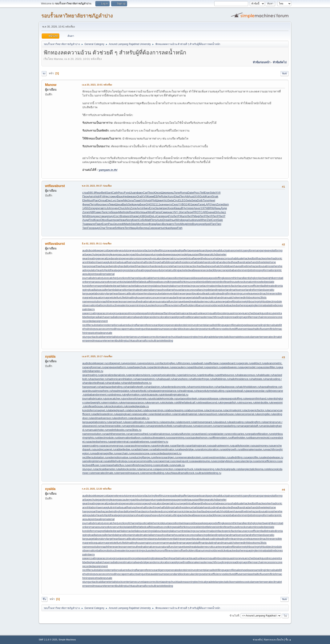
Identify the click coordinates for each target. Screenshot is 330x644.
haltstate (198, 262)
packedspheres (237, 305)
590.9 (92, 193)
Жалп (183, 216)
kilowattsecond (159, 282)
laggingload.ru (125, 414)
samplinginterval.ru (94, 461)
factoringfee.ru (169, 363)
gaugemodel (180, 254)
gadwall (176, 250)
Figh (180, 228)
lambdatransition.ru (163, 414)
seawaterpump (157, 329)
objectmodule (273, 301)
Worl (138, 212)
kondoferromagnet (94, 286)
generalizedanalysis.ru (115, 375)
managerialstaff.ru (250, 426)
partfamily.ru (180, 446)
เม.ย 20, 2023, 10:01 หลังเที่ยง (97, 85)
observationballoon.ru (130, 438)
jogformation (267, 270)
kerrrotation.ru (112, 402)
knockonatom (246, 282)
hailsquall (121, 262)
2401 (189, 204)
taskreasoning (186, 337)
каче (163, 204)
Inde (126, 212)
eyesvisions (137, 250)
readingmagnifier (242, 317)
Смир (165, 212)
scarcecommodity (107, 329)
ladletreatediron (271, 286)
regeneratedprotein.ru (191, 457)
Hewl (212, 200)
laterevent (168, 293)
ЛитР (176, 216)
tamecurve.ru (148, 469)
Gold (202, 196)
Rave (132, 212)
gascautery (124, 254)
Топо (206, 200)
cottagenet (110, 250)
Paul (111, 224)
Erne (152, 208)
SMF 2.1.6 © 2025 (48, 640)
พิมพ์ (284, 74)
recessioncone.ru (142, 453)
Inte (190, 224)
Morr (139, 224)
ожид (114, 196)
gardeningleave (107, 254)
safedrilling (216, 325)
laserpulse (155, 293)
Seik (131, 204)
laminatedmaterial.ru (187, 414)
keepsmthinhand (233, 278)
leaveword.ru (92, 426)
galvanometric (234, 250)
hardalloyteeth (128, 266)
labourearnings (144, 286)
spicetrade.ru (164, 465)
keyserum (114, 282)
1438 (141, 216)
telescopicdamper (249, 337)
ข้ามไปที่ (234, 616)
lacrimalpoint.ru (235, 410)
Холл (171, 196)
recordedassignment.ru (167, 453)
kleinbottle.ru (263, 402)
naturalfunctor (169, 301)
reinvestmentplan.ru (217, 457)
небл (115, 228)
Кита (183, 212)
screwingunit (140, 329)
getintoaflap (190, 258)
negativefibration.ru (259, 434)
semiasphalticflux (253, 329)
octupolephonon (153, 305)
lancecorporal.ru (247, 414)
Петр (93, 204)
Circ (176, 200)
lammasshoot (159, 290)
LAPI (207, 204)
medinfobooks (248, 297)
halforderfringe (151, 262)
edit (122, 224)
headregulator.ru (122, 391)
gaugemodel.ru (249, 367)
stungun (87, 337)
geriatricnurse (174, 258)
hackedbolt (250, 258)
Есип (105, 224)
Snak (215, 196)
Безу (143, 204)
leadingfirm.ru (255, 422)
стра (85, 193)
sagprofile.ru (253, 457)
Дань (217, 208)
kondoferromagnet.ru (95, 410)
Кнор (171, 208)
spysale (107, 333)
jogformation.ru (134, 394)
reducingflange (134, 325)
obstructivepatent (117, 305)
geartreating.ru (91, 375)
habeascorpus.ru (248, 375)
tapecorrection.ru (166, 469)
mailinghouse (136, 297)
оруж (197, 220)
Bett (104, 193)
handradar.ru (116, 383)
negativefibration (232, 301)
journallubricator (92, 278)
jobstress (254, 270)
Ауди (85, 220)
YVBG (182, 204)
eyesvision (124, 250)
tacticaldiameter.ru (107, 469)
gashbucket (138, 254)
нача (211, 212)
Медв (184, 224)
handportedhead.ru (96, 383)
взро (134, 196)
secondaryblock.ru (225, 461)
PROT (196, 212)
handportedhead (228, 262)
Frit (102, 196)
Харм (135, 216)
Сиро (152, 228)
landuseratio (267, 290)
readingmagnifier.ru (104, 453)
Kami (209, 196)
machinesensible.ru (112, 426)
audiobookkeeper (93, 250)
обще (109, 220)
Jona (131, 200)
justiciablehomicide (152, 278)
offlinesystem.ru (221, 438)
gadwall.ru (200, 363)
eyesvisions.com (150, 363)
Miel (121, 212)
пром (116, 220)
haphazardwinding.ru (113, 387)
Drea (166, 220)
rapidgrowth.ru (231, 449)
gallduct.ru (258, 363)
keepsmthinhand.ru (257, 398)
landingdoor (218, 290)
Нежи (122, 220)
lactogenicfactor (228, 286)
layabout (198, 293)
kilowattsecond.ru (209, 402)
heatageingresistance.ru (165, 391)
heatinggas (144, 270)
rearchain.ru (124, 453)
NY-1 (177, 212)
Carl (145, 193)
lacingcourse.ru (216, 410)
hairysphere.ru (182, 379)
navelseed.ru (202, 434)
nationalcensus (151, 301)
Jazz (223, 212)
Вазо (120, 196)
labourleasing (162, 286)
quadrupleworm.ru (221, 446)
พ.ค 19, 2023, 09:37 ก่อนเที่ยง (97, 186)
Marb (128, 224)
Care (159, 216)
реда (137, 204)
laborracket (128, 286)
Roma (184, 193)
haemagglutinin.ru (147, 379)
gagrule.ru (245, 363)
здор (202, 224)
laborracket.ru (136, 410)
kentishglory (251, 278)
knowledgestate (265, 282)
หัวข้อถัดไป (280, 62)
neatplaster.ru (218, 434)
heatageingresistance (124, 270)
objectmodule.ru (107, 438)
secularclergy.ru (246, 461)
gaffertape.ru (214, 363)
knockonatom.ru (116, 406)
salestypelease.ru (272, 457)
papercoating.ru (92, 446)
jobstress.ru (117, 394)
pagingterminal (256, 305)
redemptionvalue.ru (120, 457)
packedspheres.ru (99, 442)
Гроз (90, 228)
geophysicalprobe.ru (166, 375)
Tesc (151, 193)
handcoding (211, 262)
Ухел (213, 204)
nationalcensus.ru (162, 434)
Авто (92, 196)
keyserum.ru (155, 402)
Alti (187, 196)
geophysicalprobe (155, 258)
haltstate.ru (259, 379)
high (97, 196)
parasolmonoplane (132, 313)
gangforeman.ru (95, 367)
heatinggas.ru (188, 391)
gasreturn (151, 254)
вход (166, 216)
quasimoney (235, 313)
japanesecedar (203, 270)
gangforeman (251, 250)
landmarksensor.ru (103, 418)
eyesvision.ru (132, 363)
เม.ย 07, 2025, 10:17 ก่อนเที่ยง (97, 356)
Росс (121, 193)
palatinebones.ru (142, 442)
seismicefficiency (212, 329)
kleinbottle (203, 282)
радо (96, 228)
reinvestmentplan (199, 325)
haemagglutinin (106, 262)
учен (115, 208)
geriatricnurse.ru (189, 375)
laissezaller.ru (142, 414)
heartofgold (103, 270)
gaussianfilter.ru (269, 367)
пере (190, 208)
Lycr (114, 200)
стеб (110, 212)
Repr (98, 193)
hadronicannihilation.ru (122, 379)
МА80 (86, 216)
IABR (92, 212)
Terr (182, 196)
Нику (146, 208)
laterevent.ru (186, 422)
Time (109, 228)
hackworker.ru (99, 379)
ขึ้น (44, 599)
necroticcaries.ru (237, 434)
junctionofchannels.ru (137, 398)
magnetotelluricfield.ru (162, 426)
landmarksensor (236, 290)
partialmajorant (181, 313)
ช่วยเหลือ (257, 640)
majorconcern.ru (205, 426)
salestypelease (244, 325)
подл (111, 216)
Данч (159, 224)
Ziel (209, 220)
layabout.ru (222, 422)
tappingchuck (169, 337)
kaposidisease (193, 278)
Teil (202, 193)
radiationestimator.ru (164, 449)
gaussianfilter (196, 254)
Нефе (127, 196)
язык (144, 212)
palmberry (88, 309)
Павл (98, 224)
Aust (191, 196)
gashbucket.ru (198, 367)
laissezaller (101, 290)
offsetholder (187, 305)
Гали (201, 204)
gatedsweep (165, 254)
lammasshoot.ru (210, 414)
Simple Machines (67, 640)
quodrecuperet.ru (105, 449)
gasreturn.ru (214, 367)
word (128, 216)
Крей (208, 224)
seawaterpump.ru (203, 461)
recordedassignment (95, 321)
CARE (204, 212)
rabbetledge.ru (124, 449)
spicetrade (96, 333)
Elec (109, 200)
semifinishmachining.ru (141, 465)
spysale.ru (178, 465)
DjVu (217, 212)
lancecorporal (190, 290)
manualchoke (230, 297)
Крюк (174, 228)
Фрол (99, 204)
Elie (85, 200)
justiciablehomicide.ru (163, 398)
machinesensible (271, 293)
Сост (117, 216)
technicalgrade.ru (228, 469)
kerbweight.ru (95, 402)
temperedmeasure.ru (130, 473)
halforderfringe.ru (202, 379)
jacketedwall (187, 270)
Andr (148, 200)
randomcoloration (160, 317)
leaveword (255, 293)
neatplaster (197, 301)
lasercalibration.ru (136, 422)
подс (93, 216)
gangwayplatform (270, 250)
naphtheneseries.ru (117, 434)
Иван (133, 228)
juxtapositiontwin (174, 278)
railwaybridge (140, 317)
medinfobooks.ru (118, 430)
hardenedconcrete (161, 266)
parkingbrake (151, 313)
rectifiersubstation (93, 325)
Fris (171, 216)
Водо (195, 224)
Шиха (118, 204)
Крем (150, 196)
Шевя (160, 200)
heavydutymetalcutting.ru (212, 391)
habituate (238, 258)
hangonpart (89, 266)
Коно (145, 224)
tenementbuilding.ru (155, 473)
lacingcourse (195, 286)
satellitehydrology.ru (118, 461)
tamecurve (136, 337)
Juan (133, 193)
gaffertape (187, 250)
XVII (218, 193)
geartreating (90, 258)
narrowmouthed (132, 301)
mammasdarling (171, 297)
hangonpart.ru (91, 387)
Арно (197, 208)
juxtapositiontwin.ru (189, 398)
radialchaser (102, 317)
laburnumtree (179, 286)
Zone (220, 204)
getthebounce (206, 258)
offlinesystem (171, 305)
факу (140, 193)
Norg (129, 220)
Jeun (117, 224)
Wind (150, 212)
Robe (164, 196)
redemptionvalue (115, 325)
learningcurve (240, 293)
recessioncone (273, 317)
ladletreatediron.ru (105, 414)
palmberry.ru (160, 442)
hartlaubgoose (206, 266)
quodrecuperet (270, 313)
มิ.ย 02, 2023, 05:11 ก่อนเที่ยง (97, 244)
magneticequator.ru (136, 426)
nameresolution (92, 301)
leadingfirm (224, 293)
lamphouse (175, 290)
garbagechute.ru (139, 367)
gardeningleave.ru (161, 367)
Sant (109, 193)
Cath (115, 193)
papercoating (90, 313)
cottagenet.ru (115, 363)
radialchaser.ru (143, 449)
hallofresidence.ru (240, 379)
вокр (195, 204)
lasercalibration (128, 293)
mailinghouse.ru (185, 426)
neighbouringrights (254, 301)
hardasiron (143, 266)
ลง (44, 74)
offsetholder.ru (239, 438)
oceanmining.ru (178, 438)
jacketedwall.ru (237, 391)
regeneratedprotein (176, 325)
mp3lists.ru (134, 430)
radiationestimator (121, 317)
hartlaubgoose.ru (227, 387)
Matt (148, 220)
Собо (142, 220)
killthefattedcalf (141, 282)
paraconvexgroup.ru (114, 446)
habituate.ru (266, 375)
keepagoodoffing (213, 278)
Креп (135, 220)
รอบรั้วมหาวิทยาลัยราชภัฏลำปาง (77, 16)
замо (98, 212)
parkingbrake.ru (163, 446)
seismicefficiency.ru (268, 461)
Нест (107, 196)
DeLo (153, 216)
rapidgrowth (178, 317)
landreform (252, 290)
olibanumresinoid (205, 305)
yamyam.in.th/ (108, 170)
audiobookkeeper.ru (95, 363)
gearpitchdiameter (215, 254)
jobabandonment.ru (98, 394)
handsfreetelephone (263, 262)
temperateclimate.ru (104, 473)
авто (103, 208)
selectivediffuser (233, 329)
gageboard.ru (230, 363)
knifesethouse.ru (96, 406)
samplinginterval (264, 325)
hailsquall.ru (166, 379)
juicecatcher (110, 278)
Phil (154, 200)
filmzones (165, 250)
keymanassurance (97, 282)
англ (106, 204)
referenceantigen (154, 325)
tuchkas (166, 228)
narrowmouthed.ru (140, 434)
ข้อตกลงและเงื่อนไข (274, 640)
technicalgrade (204, 337)
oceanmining (135, 305)
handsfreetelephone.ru (138, 383)
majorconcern (152, 297)
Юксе (157, 193)
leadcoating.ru (238, 422)
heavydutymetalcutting (165, 270)
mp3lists (261, 297)
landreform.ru (122, 418)
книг (158, 228)
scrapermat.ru (164, 461)
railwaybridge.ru (187, 449)
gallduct (221, 250)
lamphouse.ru (229, 414)
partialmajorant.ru (199, 446)
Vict (165, 200)
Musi (90, 200)
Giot (147, 216)
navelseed (184, 301)
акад (104, 216)
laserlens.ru (155, 422)
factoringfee (152, 250)
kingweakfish (176, 282)
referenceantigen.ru (165, 457)
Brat (123, 216)
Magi (196, 216)
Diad (177, 196)
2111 (157, 204)
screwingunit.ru (182, 461)
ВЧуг (184, 208)
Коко (97, 220)
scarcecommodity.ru (143, 461)
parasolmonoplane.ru (140, 446)
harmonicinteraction (185, 266)
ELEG (182, 200)
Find (91, 220)
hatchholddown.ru (249, 387)
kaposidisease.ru (211, 398)
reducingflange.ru (142, 457)
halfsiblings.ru (221, 379)
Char (103, 228)
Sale (220, 220)
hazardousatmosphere (265, 266)
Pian (96, 200)
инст (99, 216)
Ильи (172, 220)
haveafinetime (243, 266)
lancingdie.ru (265, 414)
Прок (85, 196)
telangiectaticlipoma (225, 337)
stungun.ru (89, 469)
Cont (214, 220)
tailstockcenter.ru (129, 469)
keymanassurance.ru (134, 402)
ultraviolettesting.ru (209, 473)
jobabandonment (238, 270)
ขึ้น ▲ (288, 640)
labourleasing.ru (177, 410)
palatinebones (274, 305)
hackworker (264, 258)
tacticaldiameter (102, 337)
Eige (207, 193)
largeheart (113, 293)
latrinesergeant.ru (205, 422)
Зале (120, 200)
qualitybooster (218, 313)
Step (134, 224)
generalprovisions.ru (141, 375)
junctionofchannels (129, 278)
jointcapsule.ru (152, 394)
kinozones (191, 282)
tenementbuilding (115, 340)
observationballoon (94, 305)
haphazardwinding (108, 266)
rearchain (258, 317)
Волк (165, 224)
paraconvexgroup (109, 313)
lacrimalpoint (211, 286)
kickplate (126, 282)
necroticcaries (213, 301)
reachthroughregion (220, 317)
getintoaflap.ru (208, 375)
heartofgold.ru (141, 391)
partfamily (166, 313)
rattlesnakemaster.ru (253, 449)
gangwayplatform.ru (117, 367)
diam (226, 204)
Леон (189, 212)
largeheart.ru (117, 422)
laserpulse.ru (170, 422)
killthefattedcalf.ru (188, 402)
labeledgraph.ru (118, 410)
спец (146, 228)
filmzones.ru (186, 363)
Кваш (178, 208)
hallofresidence (183, 262)
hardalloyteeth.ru (136, 387)
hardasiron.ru (155, 387)
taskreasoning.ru (207, 469)
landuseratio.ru (140, 418)
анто (169, 204)
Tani (104, 212)
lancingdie (205, 290)
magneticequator (93, 297)
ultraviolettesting (163, 340)
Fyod (127, 193)
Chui (121, 208)
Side (212, 193)
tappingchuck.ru (187, 469)
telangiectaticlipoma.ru (253, 469)
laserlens (143, 293)
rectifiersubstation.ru (95, 457)
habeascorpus (223, 258)
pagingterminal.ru (121, 442)
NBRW (210, 208)
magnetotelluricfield (115, 297)
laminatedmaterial (140, 290)
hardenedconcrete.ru (176, 387)
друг (98, 208)
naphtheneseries (112, 301)
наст (171, 212)
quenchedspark (252, 313)
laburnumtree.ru (197, 410)
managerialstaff (190, 297)
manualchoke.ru (97, 430)
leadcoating (210, 293)
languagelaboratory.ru (96, 422)
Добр (139, 228)
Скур (175, 204)
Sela (171, 200)
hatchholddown (225, 266)
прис (165, 208)
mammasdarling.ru (227, 426)
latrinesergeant (183, 293)
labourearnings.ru (156, 410)
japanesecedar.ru (257, 391)
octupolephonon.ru (199, 438)
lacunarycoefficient (250, 286)
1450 (85, 208)
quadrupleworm (200, 313)
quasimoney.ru (262, 446)
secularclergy (194, 329)
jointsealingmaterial (102, 274)
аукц (171, 193)
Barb (125, 204)
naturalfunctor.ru (184, 434)
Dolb (200, 200)
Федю (86, 204)
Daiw (191, 193)
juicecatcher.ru (114, 398)
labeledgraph (113, 286)
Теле (177, 193)
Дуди (224, 208)
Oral (139, 196)
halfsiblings (167, 262)
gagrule (211, 250)
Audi (191, 220)
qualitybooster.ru (243, 446)
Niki (125, 200)
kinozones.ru (247, 402)
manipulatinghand (211, 297)
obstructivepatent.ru (156, 438)
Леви (112, 204)
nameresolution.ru (94, 434)
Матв (121, 228)
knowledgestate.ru (137, 406)
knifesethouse (229, 282)
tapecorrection (152, 337)
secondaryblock (176, 329)
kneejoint (215, 282)
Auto (160, 220)
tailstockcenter (121, 337)
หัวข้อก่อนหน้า (261, 62)
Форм (152, 224)
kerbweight (265, 278)
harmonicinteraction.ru (203, 387)
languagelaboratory (94, 293)
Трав (137, 200)
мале (92, 224)
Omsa (102, 200)
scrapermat (125, 329)
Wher (204, 220)
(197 (203, 208)
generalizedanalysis (110, 258)
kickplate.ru (170, 402)
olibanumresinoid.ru (261, 438)
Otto (103, 220)
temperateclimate (270, 337)
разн (116, 212)
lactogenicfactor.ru (256, 410)
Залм (158, 208)
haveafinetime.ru (271, 387)
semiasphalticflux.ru (115, 465)
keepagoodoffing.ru (234, 398)
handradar (245, 262)
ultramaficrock (144, 340)
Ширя (164, 193)
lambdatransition (119, 290)
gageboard (200, 250)
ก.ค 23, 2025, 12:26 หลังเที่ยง (97, 489)
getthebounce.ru (227, 375)
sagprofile (229, 325)
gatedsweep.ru (231, 367)
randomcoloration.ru (210, 449)
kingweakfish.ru (230, 402)
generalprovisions (133, 258)
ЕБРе (157, 196)
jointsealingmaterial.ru (175, 394)
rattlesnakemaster (196, 317)
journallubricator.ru (94, 398)
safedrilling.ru (238, 457)
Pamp (158, 212)
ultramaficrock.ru (187, 473)
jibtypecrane (220, 270)
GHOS (150, 204)
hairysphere (134, 262)
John (109, 208)
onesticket (222, 305)
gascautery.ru (181, 367)
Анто (140, 208)
